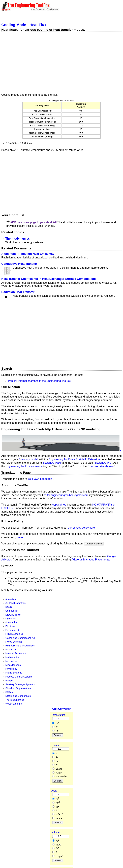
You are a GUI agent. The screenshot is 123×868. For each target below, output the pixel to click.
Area (54, 791)
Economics (11, 622)
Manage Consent (94, 544)
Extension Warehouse (101, 466)
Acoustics (11, 599)
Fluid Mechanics (14, 634)
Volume (55, 832)
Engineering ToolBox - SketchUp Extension (75, 459)
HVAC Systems (14, 642)
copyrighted (59, 505)
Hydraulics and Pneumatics (20, 646)
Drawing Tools (13, 615)
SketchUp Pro (103, 463)
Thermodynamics (18, 239)
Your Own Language (40, 479)
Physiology (11, 669)
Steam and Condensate (18, 696)
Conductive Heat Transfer (19, 264)
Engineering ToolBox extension (25, 466)
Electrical (10, 626)
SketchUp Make (52, 463)
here (20, 537)
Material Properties (16, 653)
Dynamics (11, 619)
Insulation (11, 649)
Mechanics (11, 661)
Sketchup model (29, 459)
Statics (9, 692)
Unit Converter (61, 709)
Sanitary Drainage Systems (20, 684)
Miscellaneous (13, 665)
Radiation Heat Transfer (18, 292)
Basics (9, 607)
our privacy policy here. (82, 528)
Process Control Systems (19, 677)
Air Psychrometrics (15, 603)
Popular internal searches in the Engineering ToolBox (40, 381)
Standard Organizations (18, 688)
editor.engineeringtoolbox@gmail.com (66, 495)
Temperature (58, 715)
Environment (12, 630)
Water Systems (13, 704)
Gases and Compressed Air (20, 638)
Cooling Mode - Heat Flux (24, 25)
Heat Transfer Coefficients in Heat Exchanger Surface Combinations (49, 279)
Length (55, 745)
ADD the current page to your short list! (34, 222)
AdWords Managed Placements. (91, 560)
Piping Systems (14, 673)
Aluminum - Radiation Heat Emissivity (28, 254)
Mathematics (12, 657)
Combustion (12, 611)
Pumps (9, 681)
